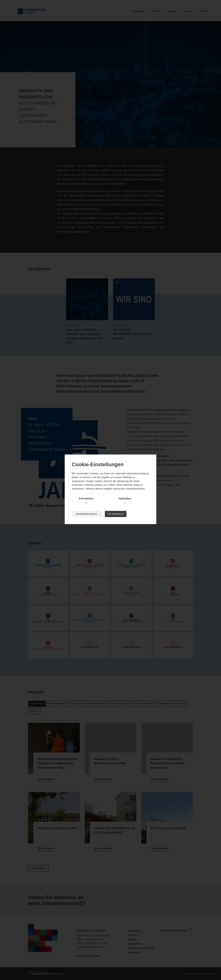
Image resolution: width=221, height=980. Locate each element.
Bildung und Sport (146, 704)
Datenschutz (135, 944)
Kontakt (203, 11)
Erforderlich (86, 499)
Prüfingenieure (57, 704)
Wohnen (73, 704)
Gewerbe (127, 704)
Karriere (187, 11)
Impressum (134, 953)
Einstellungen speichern (87, 514)
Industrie (113, 704)
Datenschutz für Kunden (141, 948)
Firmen (156, 11)
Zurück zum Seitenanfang (177, 930)
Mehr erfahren (46, 779)
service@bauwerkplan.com (90, 947)
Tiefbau (182, 704)
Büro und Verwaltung (93, 704)
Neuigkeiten (138, 11)
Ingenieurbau (167, 704)
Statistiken (125, 499)
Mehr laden (38, 868)
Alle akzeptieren (116, 514)
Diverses (34, 711)
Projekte (171, 11)
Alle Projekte (37, 704)
